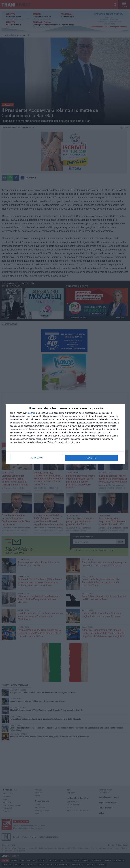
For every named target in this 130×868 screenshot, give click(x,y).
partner (32, 413)
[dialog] (65, 434)
